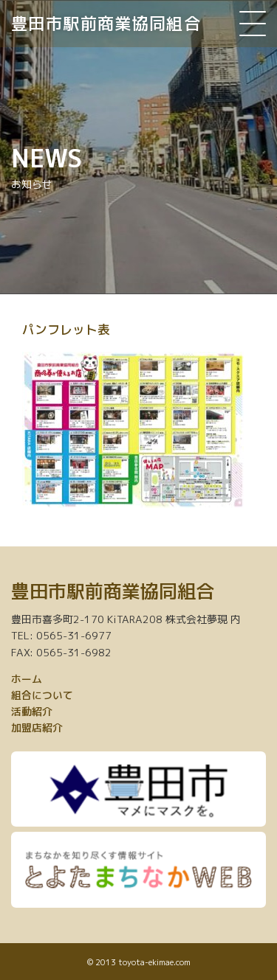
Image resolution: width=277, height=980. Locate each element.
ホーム (27, 679)
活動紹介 (32, 711)
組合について (42, 695)
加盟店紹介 (37, 727)
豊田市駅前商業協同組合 (106, 23)
